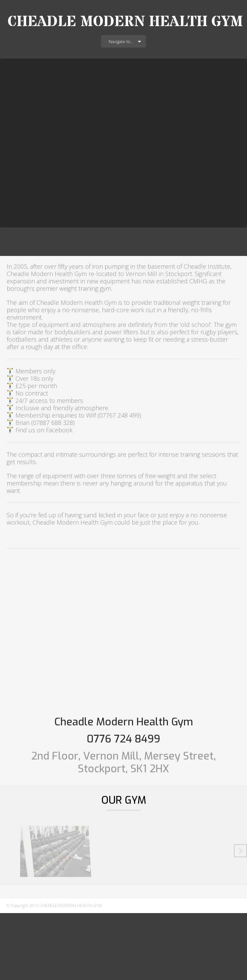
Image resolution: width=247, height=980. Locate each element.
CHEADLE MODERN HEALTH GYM (125, 22)
